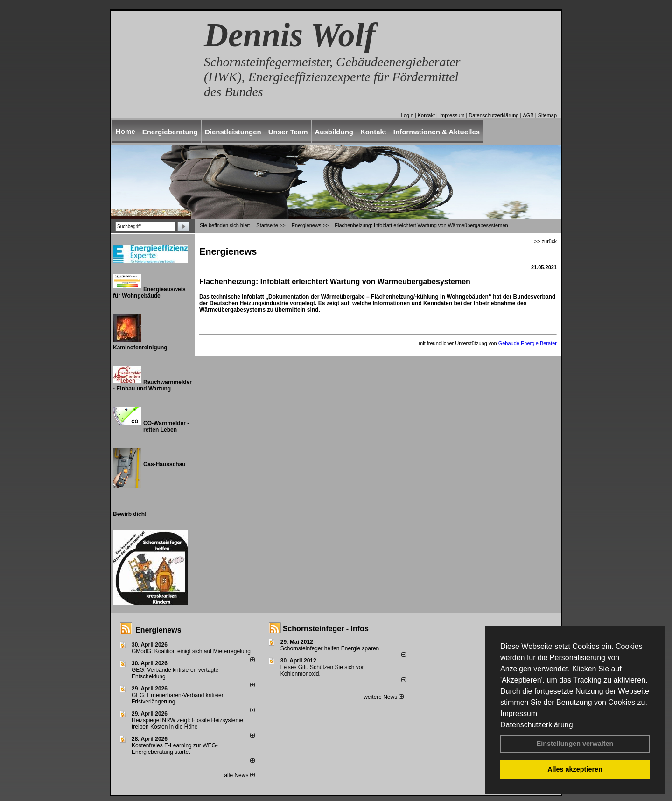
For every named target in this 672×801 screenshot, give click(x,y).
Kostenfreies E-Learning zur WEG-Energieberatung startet (175, 749)
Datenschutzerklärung (537, 725)
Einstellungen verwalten (575, 744)
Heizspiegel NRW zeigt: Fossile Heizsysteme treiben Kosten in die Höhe (187, 724)
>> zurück (546, 241)
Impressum (519, 714)
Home (126, 131)
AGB (528, 115)
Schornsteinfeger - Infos (326, 629)
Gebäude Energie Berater (528, 343)
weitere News (383, 697)
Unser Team (288, 132)
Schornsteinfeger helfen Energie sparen (330, 648)
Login (407, 115)
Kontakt (426, 115)
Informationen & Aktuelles (437, 132)
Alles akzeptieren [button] (575, 769)
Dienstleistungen (233, 132)
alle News (239, 775)
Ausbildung (334, 132)
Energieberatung (170, 132)
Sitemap (547, 115)
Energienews (158, 630)
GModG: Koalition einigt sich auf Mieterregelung (191, 651)
